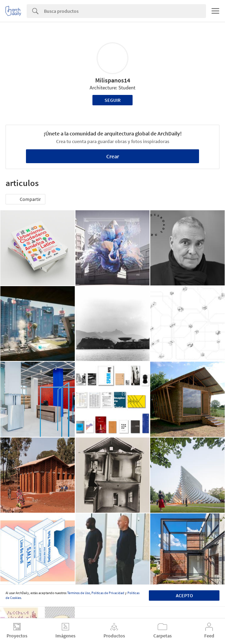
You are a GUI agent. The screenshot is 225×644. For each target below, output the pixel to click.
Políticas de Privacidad (108, 593)
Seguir (112, 100)
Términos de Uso (79, 593)
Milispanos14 (113, 80)
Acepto (184, 596)
